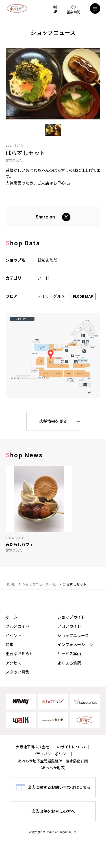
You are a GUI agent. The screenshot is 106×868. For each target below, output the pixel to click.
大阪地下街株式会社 (32, 747)
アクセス (13, 663)
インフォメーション (75, 644)
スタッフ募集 (18, 672)
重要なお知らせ (20, 653)
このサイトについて (70, 747)
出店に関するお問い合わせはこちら (59, 787)
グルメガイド (18, 626)
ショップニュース (73, 635)
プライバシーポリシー (51, 754)
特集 (10, 644)
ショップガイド (71, 617)
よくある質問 (69, 663)
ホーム (12, 617)
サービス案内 (69, 653)
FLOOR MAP (83, 297)
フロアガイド (69, 626)
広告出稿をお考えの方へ (53, 811)
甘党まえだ (14, 160)
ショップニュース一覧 (39, 584)
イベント (14, 635)
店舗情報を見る (53, 421)
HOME (10, 584)
